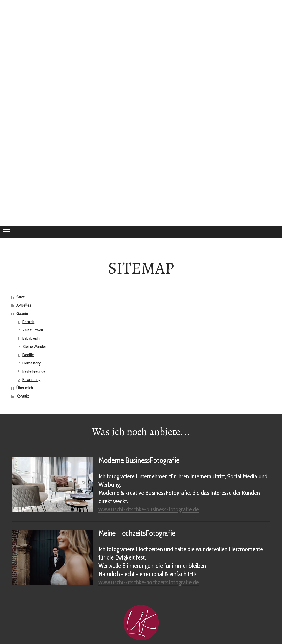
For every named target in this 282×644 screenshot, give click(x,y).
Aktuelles (24, 305)
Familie (28, 355)
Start (20, 297)
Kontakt (22, 396)
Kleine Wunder (34, 347)
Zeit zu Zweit (33, 330)
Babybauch (31, 338)
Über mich (25, 388)
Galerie (22, 313)
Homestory (32, 363)
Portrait (28, 322)
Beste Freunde (34, 371)
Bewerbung (31, 380)
